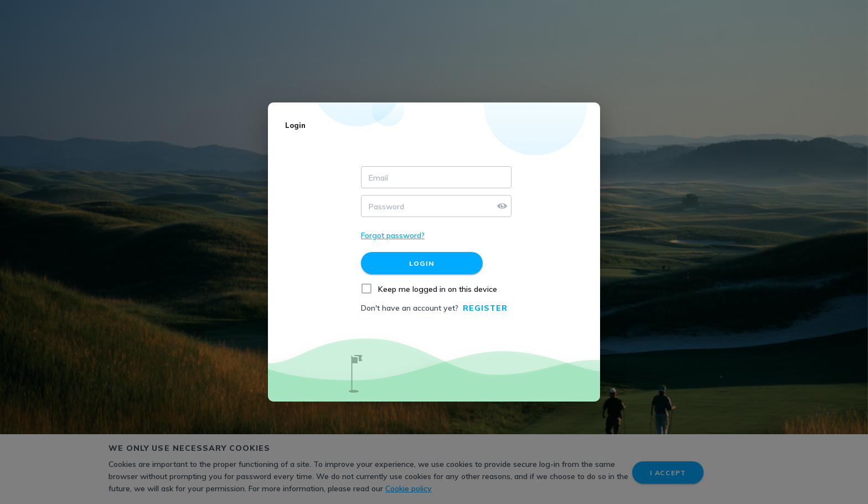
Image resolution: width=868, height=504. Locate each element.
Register (485, 308)
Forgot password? (393, 235)
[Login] (422, 263)
